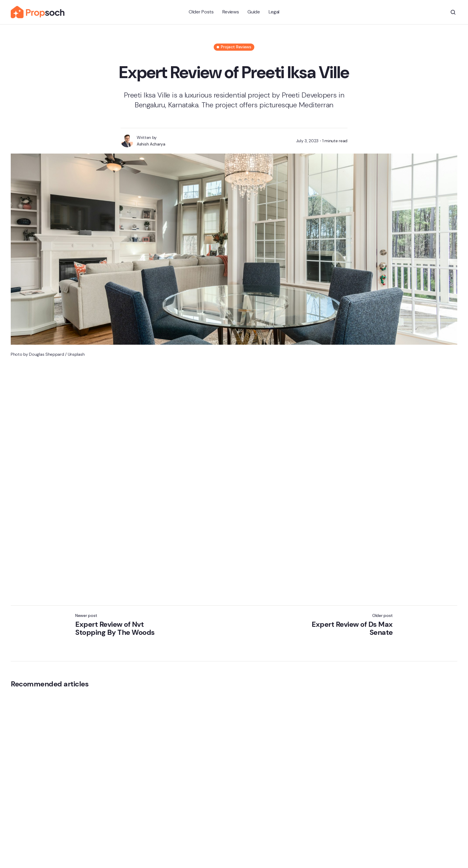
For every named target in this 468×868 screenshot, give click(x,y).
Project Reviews (236, 47)
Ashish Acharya (151, 144)
